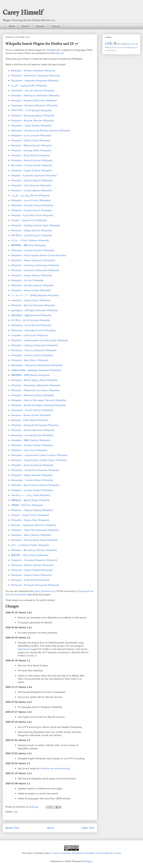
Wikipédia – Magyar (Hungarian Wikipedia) (33, 260)
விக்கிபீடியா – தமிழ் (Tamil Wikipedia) (31, 495)
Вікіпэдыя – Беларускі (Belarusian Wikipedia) (34, 100)
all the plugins (83, 591)
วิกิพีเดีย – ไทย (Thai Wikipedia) (27, 505)
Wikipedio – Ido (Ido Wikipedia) (27, 280)
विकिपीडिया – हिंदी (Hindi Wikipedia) (29, 245)
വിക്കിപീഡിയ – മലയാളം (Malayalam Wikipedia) (36, 370)
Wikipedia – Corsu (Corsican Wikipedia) (31, 135)
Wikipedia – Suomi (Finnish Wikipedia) (31, 200)
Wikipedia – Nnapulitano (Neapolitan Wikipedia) (36, 385)
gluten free (130, 44)
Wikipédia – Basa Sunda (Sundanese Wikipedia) (35, 485)
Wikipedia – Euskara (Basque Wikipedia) (32, 190)
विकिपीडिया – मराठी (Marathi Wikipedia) (30, 375)
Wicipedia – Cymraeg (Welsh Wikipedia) (31, 150)
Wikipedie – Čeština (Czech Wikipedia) (31, 140)
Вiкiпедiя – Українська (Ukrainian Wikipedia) (34, 525)
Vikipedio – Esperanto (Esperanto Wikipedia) (34, 175)
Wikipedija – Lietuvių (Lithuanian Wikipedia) (34, 350)
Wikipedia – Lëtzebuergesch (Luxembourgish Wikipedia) (40, 340)
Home (12, 26)
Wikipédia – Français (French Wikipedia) (31, 210)
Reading (40, 26)
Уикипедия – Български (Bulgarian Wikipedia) (34, 105)
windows (110, 50)
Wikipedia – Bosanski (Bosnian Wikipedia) (32, 121)
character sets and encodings (55, 768)
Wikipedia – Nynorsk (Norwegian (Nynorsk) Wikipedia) (39, 400)
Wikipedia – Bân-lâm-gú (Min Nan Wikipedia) (34, 550)
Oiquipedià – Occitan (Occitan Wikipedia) (32, 410)
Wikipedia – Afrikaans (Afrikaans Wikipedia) (33, 71)
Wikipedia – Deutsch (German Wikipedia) (32, 160)
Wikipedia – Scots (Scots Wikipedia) (29, 450)
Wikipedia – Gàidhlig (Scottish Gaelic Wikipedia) (36, 225)
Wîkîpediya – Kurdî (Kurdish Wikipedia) (31, 325)
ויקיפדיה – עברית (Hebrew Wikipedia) (30, 240)
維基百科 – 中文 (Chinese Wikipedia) (30, 555)
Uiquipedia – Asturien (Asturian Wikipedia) (33, 90)
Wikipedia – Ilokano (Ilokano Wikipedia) (32, 275)
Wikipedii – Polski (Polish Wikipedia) (30, 420)
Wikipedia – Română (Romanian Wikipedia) (33, 430)
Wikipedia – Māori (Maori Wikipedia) (30, 360)
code (15, 812)
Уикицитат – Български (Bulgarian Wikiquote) (34, 560)
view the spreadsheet (16, 594)
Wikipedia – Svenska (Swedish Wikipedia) (32, 490)
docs (120, 44)
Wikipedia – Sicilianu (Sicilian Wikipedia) (32, 445)
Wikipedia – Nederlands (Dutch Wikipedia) (33, 395)
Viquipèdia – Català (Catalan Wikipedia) (31, 125)
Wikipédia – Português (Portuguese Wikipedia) (35, 425)
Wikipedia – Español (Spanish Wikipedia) (32, 180)
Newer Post (12, 828)
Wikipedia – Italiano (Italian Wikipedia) (31, 290)
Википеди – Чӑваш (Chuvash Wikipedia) (31, 145)
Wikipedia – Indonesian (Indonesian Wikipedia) (35, 270)
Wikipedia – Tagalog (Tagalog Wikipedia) (32, 510)
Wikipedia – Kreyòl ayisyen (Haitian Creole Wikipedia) (39, 255)
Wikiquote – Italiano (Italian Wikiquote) (31, 575)
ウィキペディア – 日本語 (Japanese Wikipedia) (35, 295)
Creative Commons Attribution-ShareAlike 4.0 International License (87, 853)
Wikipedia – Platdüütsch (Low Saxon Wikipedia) (35, 390)
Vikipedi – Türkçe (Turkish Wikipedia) (30, 515)
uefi (136, 47)
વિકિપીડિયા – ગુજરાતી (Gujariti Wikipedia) (32, 235)
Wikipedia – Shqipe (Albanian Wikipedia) (32, 475)
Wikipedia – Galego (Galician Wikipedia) (32, 230)
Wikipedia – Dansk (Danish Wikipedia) (30, 155)
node (121, 47)
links (107, 47)
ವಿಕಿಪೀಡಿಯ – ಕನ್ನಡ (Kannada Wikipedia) (31, 315)
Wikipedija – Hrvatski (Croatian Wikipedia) (33, 250)
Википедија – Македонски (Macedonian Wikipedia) (37, 365)
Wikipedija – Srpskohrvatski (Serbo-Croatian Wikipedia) (39, 455)
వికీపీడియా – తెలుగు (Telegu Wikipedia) (30, 500)
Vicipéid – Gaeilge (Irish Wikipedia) (29, 220)
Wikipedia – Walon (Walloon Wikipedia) (31, 535)
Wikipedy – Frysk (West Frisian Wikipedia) (32, 215)
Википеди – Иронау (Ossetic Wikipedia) (31, 415)
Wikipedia (52, 50)
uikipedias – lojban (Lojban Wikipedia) (31, 300)
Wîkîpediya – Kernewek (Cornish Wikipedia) (33, 330)
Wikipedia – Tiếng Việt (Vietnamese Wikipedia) (35, 530)
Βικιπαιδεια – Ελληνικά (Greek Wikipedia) (32, 165)
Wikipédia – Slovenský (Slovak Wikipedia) (32, 465)
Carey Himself (23, 13)
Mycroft (60, 53)
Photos (25, 26)
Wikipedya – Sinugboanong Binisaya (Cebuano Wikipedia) (41, 130)
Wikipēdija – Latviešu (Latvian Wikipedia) (32, 355)
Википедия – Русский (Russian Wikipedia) (32, 435)
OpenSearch (24, 649)
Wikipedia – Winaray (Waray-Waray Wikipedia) (34, 540)
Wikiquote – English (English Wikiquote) (32, 570)
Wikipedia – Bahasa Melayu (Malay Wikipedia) (34, 380)
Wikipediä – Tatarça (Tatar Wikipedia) (30, 520)
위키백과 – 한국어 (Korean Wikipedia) (31, 320)
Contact (56, 26)
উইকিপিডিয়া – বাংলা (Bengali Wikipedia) (31, 110)
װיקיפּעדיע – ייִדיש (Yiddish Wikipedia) (30, 545)
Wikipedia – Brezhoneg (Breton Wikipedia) (33, 116)
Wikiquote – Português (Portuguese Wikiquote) (35, 585)
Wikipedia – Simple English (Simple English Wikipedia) (39, 460)
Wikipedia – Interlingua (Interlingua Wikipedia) (35, 265)
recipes (128, 47)
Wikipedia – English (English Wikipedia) (32, 170)
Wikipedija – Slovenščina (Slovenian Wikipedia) (35, 470)
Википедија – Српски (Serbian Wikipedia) (32, 480)
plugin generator (42, 591)
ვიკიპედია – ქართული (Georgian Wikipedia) (34, 310)
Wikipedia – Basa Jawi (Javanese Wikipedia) (33, 305)
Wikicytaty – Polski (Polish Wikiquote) (30, 580)
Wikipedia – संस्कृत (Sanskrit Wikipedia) (31, 440)
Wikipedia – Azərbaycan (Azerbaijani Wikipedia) (35, 95)
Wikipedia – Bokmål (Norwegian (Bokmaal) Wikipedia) (38, 405)
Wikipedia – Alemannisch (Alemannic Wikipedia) (36, 76)
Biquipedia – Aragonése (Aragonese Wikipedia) (35, 81)
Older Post (88, 828)
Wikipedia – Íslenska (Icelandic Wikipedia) (32, 285)
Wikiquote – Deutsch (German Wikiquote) (32, 565)
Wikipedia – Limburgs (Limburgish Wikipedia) (34, 345)
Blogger (88, 861)
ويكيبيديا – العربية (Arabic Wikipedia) (29, 85)
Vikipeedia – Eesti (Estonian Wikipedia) (31, 185)
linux (114, 47)
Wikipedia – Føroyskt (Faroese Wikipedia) (32, 205)
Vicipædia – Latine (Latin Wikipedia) (30, 335)
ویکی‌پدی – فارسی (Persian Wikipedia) (30, 195)
